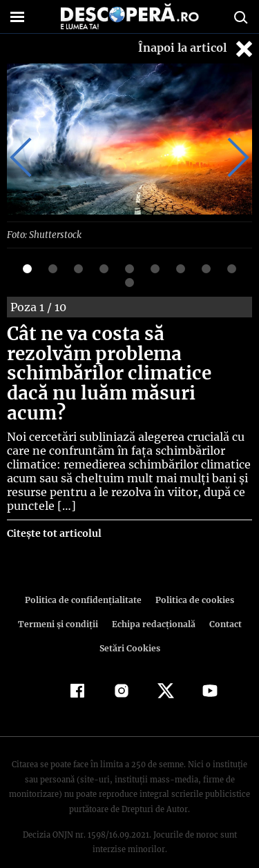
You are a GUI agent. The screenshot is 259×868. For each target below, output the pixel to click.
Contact (223, 604)
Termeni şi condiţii (59, 604)
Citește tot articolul (54, 513)
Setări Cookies (130, 628)
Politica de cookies (193, 580)
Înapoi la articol (197, 49)
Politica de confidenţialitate (86, 580)
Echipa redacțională (153, 604)
